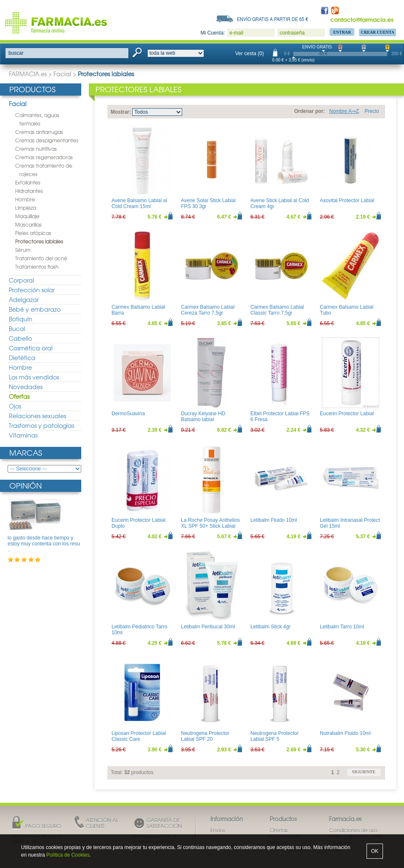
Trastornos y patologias (41, 425)
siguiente (364, 772)
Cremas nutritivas (36, 149)
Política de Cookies (68, 855)
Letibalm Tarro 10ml (342, 627)
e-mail (236, 33)
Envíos (218, 830)
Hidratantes (29, 191)
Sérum (23, 250)
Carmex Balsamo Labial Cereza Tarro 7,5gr (208, 310)
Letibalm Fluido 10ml (274, 520)
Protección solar (32, 290)
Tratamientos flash (37, 267)
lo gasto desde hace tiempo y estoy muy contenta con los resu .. (44, 544)
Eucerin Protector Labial (347, 414)
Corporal (21, 280)
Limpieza (26, 208)
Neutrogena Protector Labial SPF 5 (275, 736)
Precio (372, 111)
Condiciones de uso (353, 830)
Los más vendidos (34, 377)
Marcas (26, 453)
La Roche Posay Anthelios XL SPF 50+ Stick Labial (210, 523)
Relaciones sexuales (37, 416)
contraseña (292, 33)
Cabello (20, 338)
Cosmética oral (31, 348)
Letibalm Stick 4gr (270, 627)
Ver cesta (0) (250, 53)
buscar (16, 53)
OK (375, 851)
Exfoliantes (28, 182)
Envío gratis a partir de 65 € (273, 19)
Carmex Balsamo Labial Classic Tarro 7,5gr (277, 310)
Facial (62, 74)
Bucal (17, 329)
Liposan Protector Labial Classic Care (139, 736)
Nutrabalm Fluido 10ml (345, 733)
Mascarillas (28, 224)
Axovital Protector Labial (347, 200)
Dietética (22, 358)
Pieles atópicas (33, 233)
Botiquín (21, 319)
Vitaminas (23, 435)
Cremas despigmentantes (47, 140)
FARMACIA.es (28, 74)
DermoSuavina (128, 414)
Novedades (26, 387)
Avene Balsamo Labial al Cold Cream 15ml (139, 203)
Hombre (25, 199)
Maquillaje (27, 216)
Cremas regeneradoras (44, 157)
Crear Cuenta (377, 32)
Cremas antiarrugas (39, 132)
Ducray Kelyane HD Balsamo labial (203, 417)
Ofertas (19, 396)
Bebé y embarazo (35, 309)
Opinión (25, 485)
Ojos (15, 406)
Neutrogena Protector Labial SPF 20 (205, 736)
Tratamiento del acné (41, 258)
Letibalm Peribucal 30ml (208, 627)
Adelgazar (24, 299)
